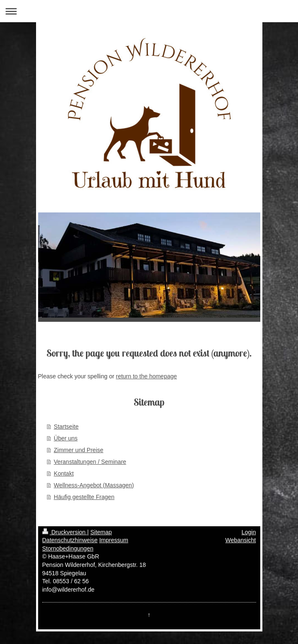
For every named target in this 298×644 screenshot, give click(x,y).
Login (249, 532)
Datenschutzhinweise (70, 540)
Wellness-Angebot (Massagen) (94, 485)
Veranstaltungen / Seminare (90, 462)
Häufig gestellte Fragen (84, 497)
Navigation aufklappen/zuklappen (149, 11)
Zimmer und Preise (78, 450)
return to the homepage (147, 376)
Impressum (114, 540)
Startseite (66, 427)
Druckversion (65, 532)
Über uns (66, 438)
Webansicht (241, 540)
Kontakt (63, 473)
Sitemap (101, 532)
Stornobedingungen (68, 548)
